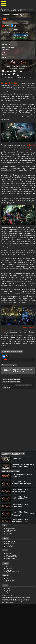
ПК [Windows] (18, 32)
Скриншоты (6, 49)
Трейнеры (9, 585)
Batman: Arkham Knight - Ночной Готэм (20, 545)
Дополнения (10, 620)
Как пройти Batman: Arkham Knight (12, 493)
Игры (15, 9)
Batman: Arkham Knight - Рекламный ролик (20, 530)
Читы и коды (10, 583)
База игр (9, 571)
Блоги (8, 628)
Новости (5, 41)
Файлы (4, 54)
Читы (4, 57)
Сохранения (10, 586)
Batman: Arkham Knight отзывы (12, 422)
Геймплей (9, 610)
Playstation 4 (17, 35)
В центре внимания (12, 600)
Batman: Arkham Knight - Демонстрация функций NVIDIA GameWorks (23, 553)
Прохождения (10, 581)
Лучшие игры (10, 568)
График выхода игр (12, 570)
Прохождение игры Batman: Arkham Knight (22, 497)
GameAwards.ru (6, 9)
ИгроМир (9, 632)
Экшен (16, 29)
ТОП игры (9, 573)
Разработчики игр (12, 575)
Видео (4, 52)
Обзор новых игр (11, 597)
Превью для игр (11, 598)
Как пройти (6, 44)
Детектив (28, 425)
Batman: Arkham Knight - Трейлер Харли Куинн (20, 560)
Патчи (8, 622)
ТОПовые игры (20, 425)
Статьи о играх (11, 595)
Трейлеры (9, 608)
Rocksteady (31, 149)
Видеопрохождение (12, 612)
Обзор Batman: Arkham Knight (11, 11)
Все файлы (9, 618)
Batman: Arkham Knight (25, 9)
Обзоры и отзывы (8, 46)
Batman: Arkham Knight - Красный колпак (20, 538)
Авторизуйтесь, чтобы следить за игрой (15, 23)
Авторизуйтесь (10, 409)
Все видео (9, 607)
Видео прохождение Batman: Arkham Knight (22, 515)
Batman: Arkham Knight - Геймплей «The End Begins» (21, 522)
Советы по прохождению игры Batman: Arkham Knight (23, 505)
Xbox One (16, 37)
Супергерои (6, 427)
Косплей (9, 630)
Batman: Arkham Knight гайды (11, 419)
